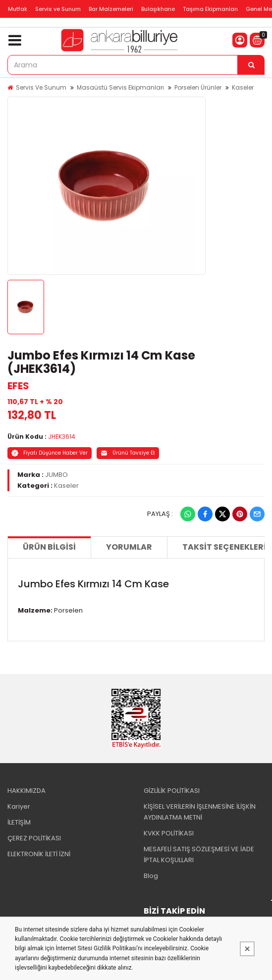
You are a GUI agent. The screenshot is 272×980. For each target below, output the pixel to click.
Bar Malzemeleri (111, 9)
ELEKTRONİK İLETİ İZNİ (39, 854)
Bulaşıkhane (158, 9)
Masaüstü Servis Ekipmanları (120, 87)
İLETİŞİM (19, 822)
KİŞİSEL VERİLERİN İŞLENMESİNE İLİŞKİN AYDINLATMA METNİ (200, 812)
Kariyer (19, 806)
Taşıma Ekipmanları (210, 9)
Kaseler (243, 87)
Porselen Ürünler (198, 87)
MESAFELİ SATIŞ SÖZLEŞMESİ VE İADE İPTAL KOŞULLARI (199, 854)
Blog (151, 876)
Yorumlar (129, 547)
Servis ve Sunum (58, 9)
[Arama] (251, 65)
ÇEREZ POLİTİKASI (34, 838)
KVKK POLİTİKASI (169, 833)
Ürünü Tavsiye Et (128, 453)
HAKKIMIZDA (27, 791)
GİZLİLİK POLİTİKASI (172, 791)
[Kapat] (247, 949)
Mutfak (18, 9)
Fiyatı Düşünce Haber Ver (50, 453)
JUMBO (56, 475)
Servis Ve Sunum (41, 87)
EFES (18, 386)
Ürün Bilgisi (49, 547)
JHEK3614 (62, 437)
